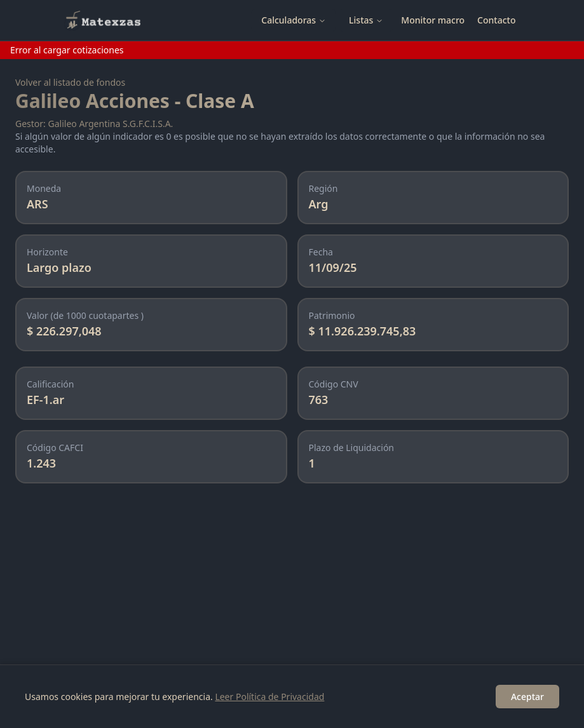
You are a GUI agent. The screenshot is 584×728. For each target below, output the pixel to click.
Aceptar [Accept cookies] (527, 697)
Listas (366, 20)
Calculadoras (294, 20)
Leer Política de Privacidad (269, 697)
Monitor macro (433, 20)
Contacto (496, 20)
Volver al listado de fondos (70, 82)
